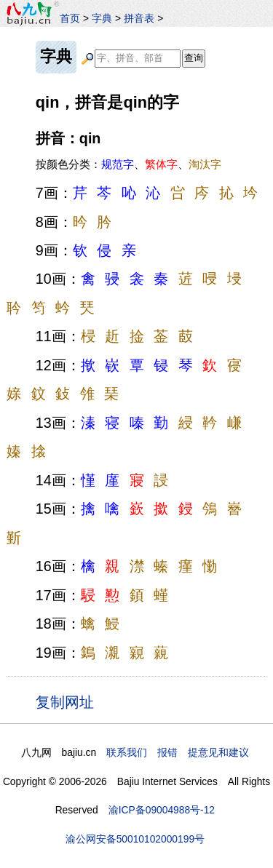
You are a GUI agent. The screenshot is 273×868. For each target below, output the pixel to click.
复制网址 (69, 701)
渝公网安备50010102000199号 (135, 839)
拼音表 (139, 18)
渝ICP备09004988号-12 (162, 810)
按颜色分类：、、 (128, 164)
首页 (70, 18)
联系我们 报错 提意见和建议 (178, 752)
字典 (102, 18)
